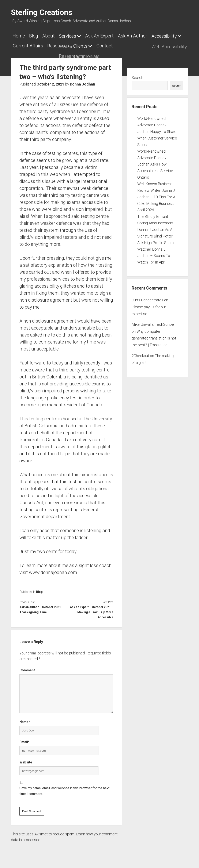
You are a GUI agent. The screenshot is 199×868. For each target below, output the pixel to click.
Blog (36, 36)
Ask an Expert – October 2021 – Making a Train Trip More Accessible (92, 610)
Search (137, 75)
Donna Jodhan (82, 82)
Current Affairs (64, 45)
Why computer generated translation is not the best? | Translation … (154, 336)
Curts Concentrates (147, 297)
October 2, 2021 (50, 82)
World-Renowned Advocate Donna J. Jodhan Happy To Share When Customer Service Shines (157, 129)
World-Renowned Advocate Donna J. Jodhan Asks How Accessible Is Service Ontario (155, 162)
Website (26, 760)
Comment (27, 668)
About (53, 36)
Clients (121, 45)
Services (74, 36)
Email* (24, 739)
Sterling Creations (42, 12)
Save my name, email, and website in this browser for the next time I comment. (64, 788)
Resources (97, 45)
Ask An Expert (108, 36)
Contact (147, 45)
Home (19, 36)
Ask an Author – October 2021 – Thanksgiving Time (41, 607)
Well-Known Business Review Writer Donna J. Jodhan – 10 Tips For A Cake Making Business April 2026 (156, 194)
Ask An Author (143, 36)
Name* (25, 719)
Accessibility (25, 45)
